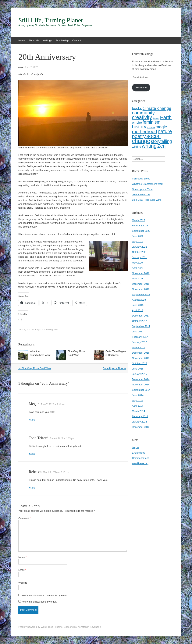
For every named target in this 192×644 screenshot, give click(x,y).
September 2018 (141, 294)
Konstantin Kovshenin (90, 627)
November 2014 (141, 385)
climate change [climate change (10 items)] (157, 108)
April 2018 (138, 310)
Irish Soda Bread (141, 179)
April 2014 (138, 406)
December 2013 (141, 427)
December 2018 (141, 284)
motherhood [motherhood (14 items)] (144, 131)
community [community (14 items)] (143, 113)
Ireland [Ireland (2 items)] (151, 127)
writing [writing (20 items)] (149, 146)
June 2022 (138, 236)
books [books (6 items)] (137, 108)
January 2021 (139, 257)
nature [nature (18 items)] (165, 131)
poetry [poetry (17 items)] (139, 136)
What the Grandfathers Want (148, 184)
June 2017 (138, 332)
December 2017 (141, 316)
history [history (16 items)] (139, 127)
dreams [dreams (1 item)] (156, 118)
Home (22, 40)
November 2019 (141, 273)
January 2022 (139, 247)
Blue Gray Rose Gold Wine (35, 368)
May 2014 (137, 400)
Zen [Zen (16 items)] (162, 146)
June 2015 (138, 369)
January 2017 (139, 342)
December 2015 (141, 353)
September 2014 (141, 390)
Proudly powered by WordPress (36, 627)
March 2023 (139, 220)
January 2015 (139, 374)
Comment (25, 518)
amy (21, 67)
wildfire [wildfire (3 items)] (137, 147)
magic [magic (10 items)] (161, 127)
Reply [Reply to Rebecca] (32, 488)
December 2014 (141, 379)
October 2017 (139, 321)
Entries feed (139, 453)
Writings (47, 40)
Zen (56, 330)
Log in (135, 447)
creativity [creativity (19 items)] (142, 117)
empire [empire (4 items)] (137, 123)
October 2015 (139, 363)
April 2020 (138, 268)
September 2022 (141, 231)
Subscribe (141, 88)
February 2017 (140, 337)
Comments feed (141, 458)
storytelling (47, 330)
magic (37, 330)
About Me (34, 40)
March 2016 (139, 347)
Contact (77, 40)
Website (23, 583)
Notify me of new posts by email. (39, 602)
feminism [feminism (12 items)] (152, 122)
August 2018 (139, 300)
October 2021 (139, 252)
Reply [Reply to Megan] (32, 420)
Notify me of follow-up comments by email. (45, 595)
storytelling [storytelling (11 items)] (161, 141)
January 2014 (139, 422)
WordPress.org (140, 463)
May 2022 (137, 241)
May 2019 (137, 279)
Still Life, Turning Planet (51, 20)
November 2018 (141, 289)
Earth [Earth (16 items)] (166, 117)
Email (22, 570)
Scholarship (62, 40)
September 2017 (141, 326)
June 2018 (138, 305)
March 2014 (139, 411)
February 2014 (140, 416)
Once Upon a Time (114, 368)
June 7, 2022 (31, 67)
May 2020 (137, 263)
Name (22, 557)
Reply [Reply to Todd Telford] (32, 453)
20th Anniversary (141, 195)
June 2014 (138, 395)
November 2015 (141, 358)
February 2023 (140, 226)
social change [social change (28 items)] (146, 138)
